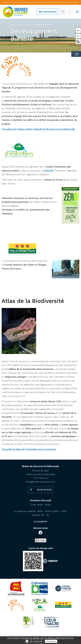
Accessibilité (40, 522)
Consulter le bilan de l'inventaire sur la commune (29, 449)
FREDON (48, 171)
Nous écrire (44, 490)
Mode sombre (78, 41)
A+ (78, 30)
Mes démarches (48, 12)
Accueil (13, 25)
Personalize (51, 641)
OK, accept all (36, 641)
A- (78, 36)
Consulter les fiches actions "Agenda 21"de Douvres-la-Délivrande (38, 129)
